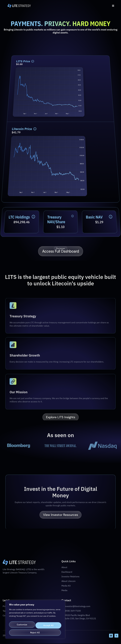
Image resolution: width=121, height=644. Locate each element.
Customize (22, 623)
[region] (35, 620)
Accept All (35, 632)
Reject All (48, 623)
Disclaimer (61, 249)
